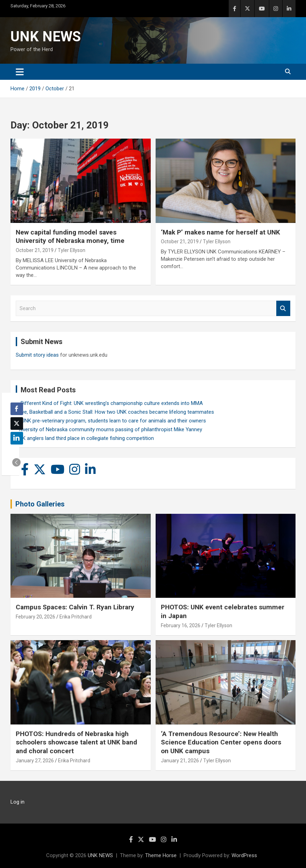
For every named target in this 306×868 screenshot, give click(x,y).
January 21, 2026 (180, 761)
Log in (17, 802)
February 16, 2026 (181, 625)
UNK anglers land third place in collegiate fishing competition (85, 438)
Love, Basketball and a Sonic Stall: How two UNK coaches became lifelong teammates (115, 412)
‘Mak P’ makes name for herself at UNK (220, 232)
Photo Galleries (40, 504)
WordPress (244, 855)
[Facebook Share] (17, 409)
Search (283, 309)
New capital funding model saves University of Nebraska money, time (70, 237)
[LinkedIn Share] (17, 438)
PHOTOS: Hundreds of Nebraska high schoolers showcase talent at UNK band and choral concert (76, 742)
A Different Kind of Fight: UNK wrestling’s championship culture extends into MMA (109, 403)
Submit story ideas (37, 355)
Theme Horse (161, 855)
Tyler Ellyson (72, 250)
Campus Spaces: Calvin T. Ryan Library (75, 607)
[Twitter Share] (17, 423)
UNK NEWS (46, 37)
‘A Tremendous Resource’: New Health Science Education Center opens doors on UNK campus (221, 742)
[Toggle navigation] (20, 72)
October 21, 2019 (35, 250)
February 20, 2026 (35, 617)
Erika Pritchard (76, 617)
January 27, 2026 (35, 761)
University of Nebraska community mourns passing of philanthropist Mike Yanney (109, 429)
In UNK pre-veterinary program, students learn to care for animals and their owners (111, 421)
